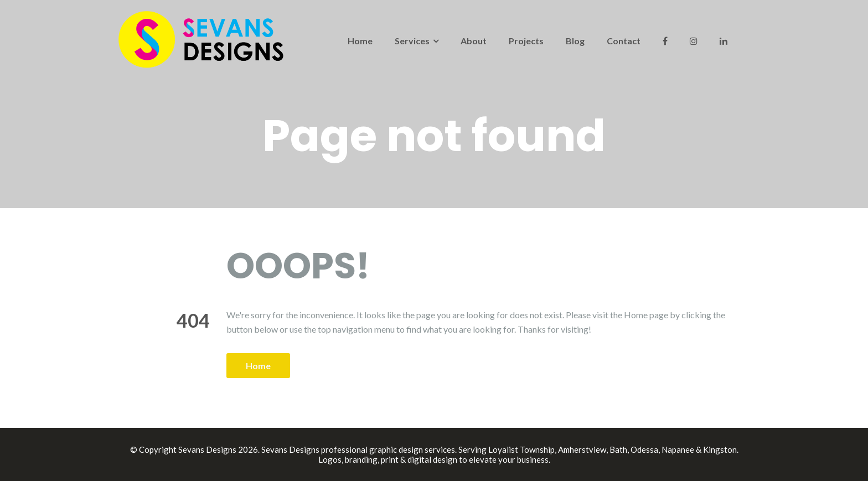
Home (360, 41)
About (474, 41)
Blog (575, 41)
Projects (526, 41)
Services (412, 41)
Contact (624, 41)
